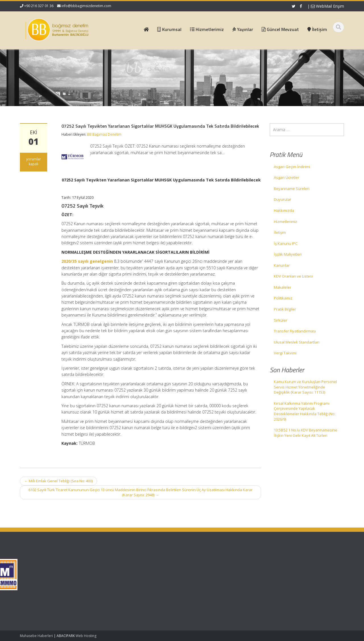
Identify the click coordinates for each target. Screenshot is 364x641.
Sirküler (281, 320)
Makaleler (283, 287)
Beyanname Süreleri (292, 189)
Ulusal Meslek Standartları (297, 342)
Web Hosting (86, 636)
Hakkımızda (284, 210)
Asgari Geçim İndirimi (292, 167)
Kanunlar (282, 265)
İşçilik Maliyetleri (288, 254)
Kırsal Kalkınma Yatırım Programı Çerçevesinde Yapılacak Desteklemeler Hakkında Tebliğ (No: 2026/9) (305, 411)
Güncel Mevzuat (147, 579)
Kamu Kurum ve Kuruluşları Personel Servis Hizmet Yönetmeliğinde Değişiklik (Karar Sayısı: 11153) (305, 387)
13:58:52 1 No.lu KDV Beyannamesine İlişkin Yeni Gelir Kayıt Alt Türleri (306, 433)
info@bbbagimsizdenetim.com (86, 6)
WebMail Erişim (327, 6)
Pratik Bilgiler (285, 309)
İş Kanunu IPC (286, 243)
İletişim (280, 232)
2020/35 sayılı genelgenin (87, 261)
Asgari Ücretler (287, 177)
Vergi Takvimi (285, 353)
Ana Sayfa (142, 563)
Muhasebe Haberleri (36, 636)
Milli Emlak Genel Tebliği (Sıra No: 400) (58, 481)
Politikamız (283, 298)
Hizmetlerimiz (286, 222)
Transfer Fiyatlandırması (295, 331)
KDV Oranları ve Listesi (293, 276)
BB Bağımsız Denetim (104, 134)
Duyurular (283, 199)
